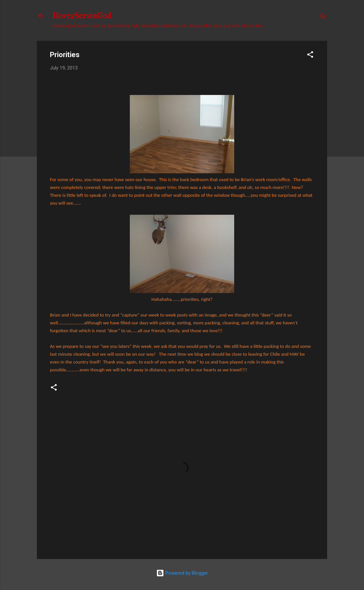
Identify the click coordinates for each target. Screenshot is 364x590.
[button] (310, 56)
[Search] (323, 18)
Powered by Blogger (182, 573)
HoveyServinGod (82, 16)
